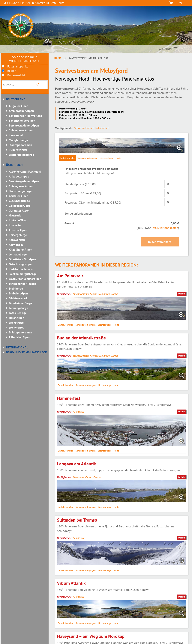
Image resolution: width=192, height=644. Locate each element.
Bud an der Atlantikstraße (81, 338)
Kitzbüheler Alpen (21, 249)
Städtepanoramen (20, 145)
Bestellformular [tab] (67, 158)
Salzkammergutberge (23, 274)
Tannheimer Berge (21, 303)
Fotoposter (102, 128)
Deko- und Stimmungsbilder (27, 352)
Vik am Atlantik (71, 583)
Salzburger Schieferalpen (25, 279)
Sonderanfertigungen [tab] (87, 158)
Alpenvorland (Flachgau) (25, 171)
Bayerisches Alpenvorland (26, 116)
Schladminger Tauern (22, 284)
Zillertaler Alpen (19, 337)
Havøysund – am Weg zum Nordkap (91, 636)
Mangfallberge (18, 140)
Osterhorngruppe (20, 264)
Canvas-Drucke (110, 294)
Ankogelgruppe (19, 176)
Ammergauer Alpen (21, 111)
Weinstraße (16, 323)
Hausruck (15, 215)
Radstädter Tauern (21, 269)
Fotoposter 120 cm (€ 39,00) (83, 193)
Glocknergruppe (19, 201)
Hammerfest (69, 398)
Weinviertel (16, 327)
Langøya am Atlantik (76, 464)
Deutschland (16, 99)
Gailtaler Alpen (19, 196)
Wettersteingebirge (21, 155)
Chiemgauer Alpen (21, 130)
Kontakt (39, 3)
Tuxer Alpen (16, 318)
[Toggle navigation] (168, 49)
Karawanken (17, 240)
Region (12, 71)
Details (182, 294)
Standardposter (84, 128)
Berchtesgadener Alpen (24, 125)
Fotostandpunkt (18, 66)
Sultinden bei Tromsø (77, 520)
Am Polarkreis (70, 276)
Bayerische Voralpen (22, 121)
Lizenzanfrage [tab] (107, 158)
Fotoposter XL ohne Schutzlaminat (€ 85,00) (93, 202)
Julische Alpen (18, 230)
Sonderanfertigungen (78, 213)
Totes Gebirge (18, 313)
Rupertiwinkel (18, 150)
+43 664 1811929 (18, 3)
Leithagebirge (18, 254)
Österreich (14, 165)
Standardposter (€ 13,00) (80, 184)
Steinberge (16, 288)
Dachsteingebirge (20, 191)
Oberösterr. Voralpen (22, 259)
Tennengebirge (18, 308)
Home (58, 58)
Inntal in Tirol (18, 220)
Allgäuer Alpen (19, 106)
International (17, 347)
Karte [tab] (118, 158)
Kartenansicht (16, 75)
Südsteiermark (18, 298)
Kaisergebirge (18, 235)
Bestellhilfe (57, 3)
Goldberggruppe (20, 206)
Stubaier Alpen (18, 293)
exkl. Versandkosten (165, 228)
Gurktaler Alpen (19, 210)
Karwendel (16, 135)
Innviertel (15, 225)
